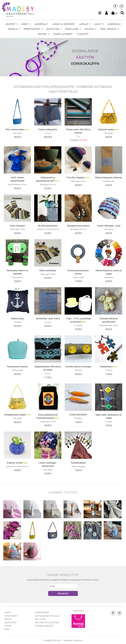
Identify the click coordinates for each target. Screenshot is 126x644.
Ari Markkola (78, 325)
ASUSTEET (10, 24)
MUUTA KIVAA (53, 29)
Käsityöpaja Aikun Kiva (48, 184)
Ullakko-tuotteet (78, 277)
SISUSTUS (89, 29)
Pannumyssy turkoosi (17, 366)
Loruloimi (48, 133)
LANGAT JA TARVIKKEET (64, 24)
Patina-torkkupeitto (48, 129)
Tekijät (8, 619)
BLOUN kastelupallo (48, 226)
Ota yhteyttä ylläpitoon (47, 622)
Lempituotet (10, 622)
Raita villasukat (17, 226)
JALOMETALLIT (41, 24)
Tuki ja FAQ (40, 619)
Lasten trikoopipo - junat (109, 226)
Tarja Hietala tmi (17, 277)
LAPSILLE (84, 24)
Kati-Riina (109, 370)
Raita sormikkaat (48, 270)
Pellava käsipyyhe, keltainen (109, 177)
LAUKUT (98, 24)
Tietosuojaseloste (44, 626)
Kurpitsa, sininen (15, 463)
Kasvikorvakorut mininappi (78, 366)
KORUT (25, 24)
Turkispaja (17, 322)
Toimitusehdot (42, 612)
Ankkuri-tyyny (17, 318)
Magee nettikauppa (78, 466)
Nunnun (48, 373)
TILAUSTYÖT (83, 34)
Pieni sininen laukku (15, 129)
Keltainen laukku (106, 129)
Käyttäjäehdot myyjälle (47, 616)
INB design (78, 370)
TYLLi (78, 136)
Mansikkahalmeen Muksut (17, 184)
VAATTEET (42, 34)
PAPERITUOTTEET (32, 29)
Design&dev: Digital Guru (73, 640)
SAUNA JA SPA (72, 29)
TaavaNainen (109, 277)
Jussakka (109, 421)
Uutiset (8, 626)
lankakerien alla (109, 181)
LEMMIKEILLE (114, 24)
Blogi (7, 629)
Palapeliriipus (106, 366)
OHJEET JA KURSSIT (63, 34)
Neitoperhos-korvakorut (78, 226)
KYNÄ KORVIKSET (78, 415)
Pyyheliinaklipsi (78, 463)
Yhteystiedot (11, 616)
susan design (109, 229)
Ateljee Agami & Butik (78, 181)
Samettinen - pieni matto (48, 318)
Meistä (8, 612)
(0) (115, 13)
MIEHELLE (13, 29)
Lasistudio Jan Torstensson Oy (48, 229)
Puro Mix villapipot (76, 177)
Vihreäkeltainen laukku (15, 415)
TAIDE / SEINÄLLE (108, 29)
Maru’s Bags (17, 133)
